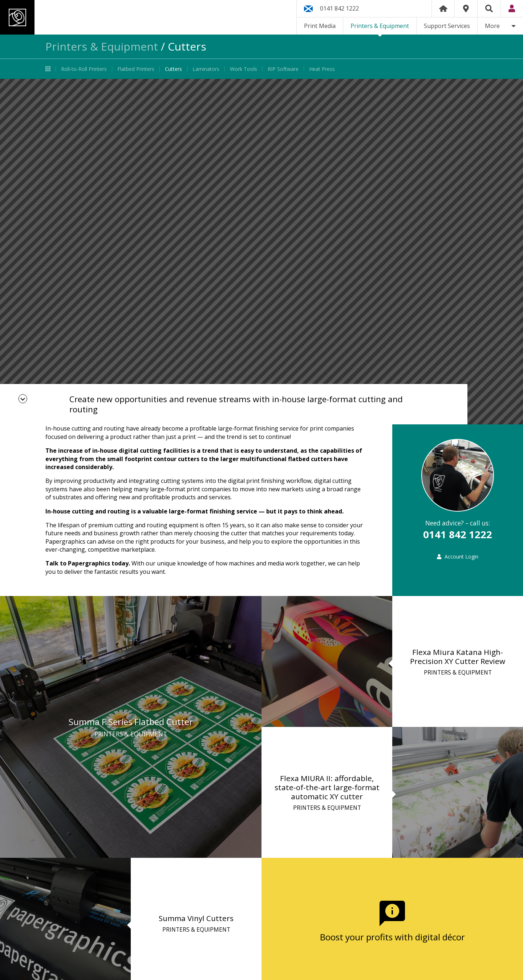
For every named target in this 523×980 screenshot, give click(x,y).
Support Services (447, 26)
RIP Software (283, 69)
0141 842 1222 (339, 8)
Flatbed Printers (136, 69)
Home (443, 9)
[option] (261, 252)
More (492, 26)
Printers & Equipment (380, 26)
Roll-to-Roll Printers (84, 69)
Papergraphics (68, 17)
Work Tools (244, 69)
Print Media (320, 26)
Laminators (206, 69)
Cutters (173, 69)
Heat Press (322, 69)
